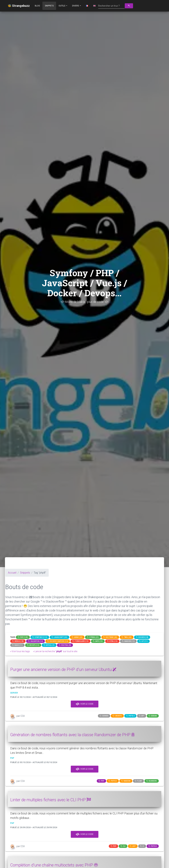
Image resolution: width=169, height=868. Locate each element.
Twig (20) (127, 637)
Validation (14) (35, 641)
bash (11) (17, 645)
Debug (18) (18, 641)
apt (142, 716)
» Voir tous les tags (20, 651)
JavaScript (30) (59, 637)
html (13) (112, 641)
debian (153, 716)
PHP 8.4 (130, 716)
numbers (152, 781)
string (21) (93, 637)
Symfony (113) (40, 637)
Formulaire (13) (80, 641)
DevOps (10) (33, 645)
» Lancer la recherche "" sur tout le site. (55, 651)
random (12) (128, 641)
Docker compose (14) (58, 641)
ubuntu (117, 716)
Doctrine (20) (110, 637)
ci (142, 846)
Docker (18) (142, 637)
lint (133, 846)
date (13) (98, 641)
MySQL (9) (49, 645)
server (104, 716)
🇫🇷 (87, 6)
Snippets (49, 6)
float (138, 781)
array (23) (77, 637)
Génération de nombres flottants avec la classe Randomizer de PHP (72, 735)
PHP (101, 781)
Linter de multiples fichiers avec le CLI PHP (51, 800)
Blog (37, 6)
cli (123, 846)
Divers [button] (76, 6)
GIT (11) (143, 641)
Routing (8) (65, 645)
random (126, 781)
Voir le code (85, 704)
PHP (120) (23, 637)
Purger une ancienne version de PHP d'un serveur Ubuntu (63, 670)
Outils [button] (62, 6)
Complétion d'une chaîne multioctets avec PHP (54, 865)
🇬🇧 (94, 6)
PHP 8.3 (113, 781)
